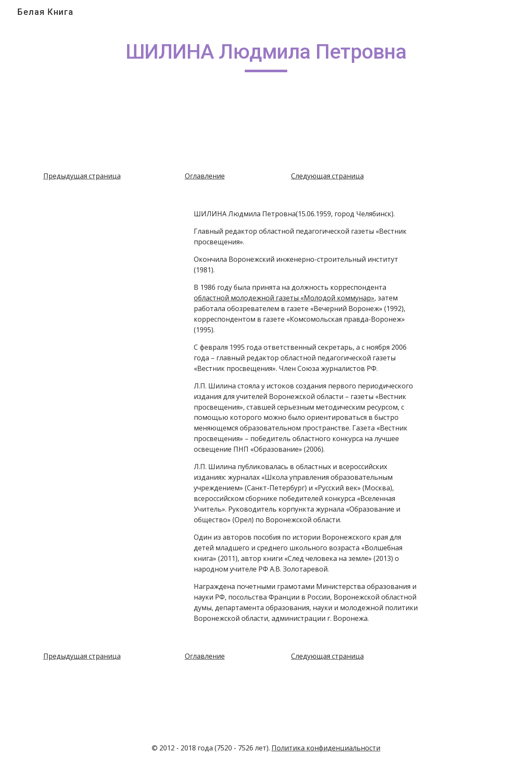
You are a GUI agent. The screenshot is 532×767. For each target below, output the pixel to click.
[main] (266, 56)
